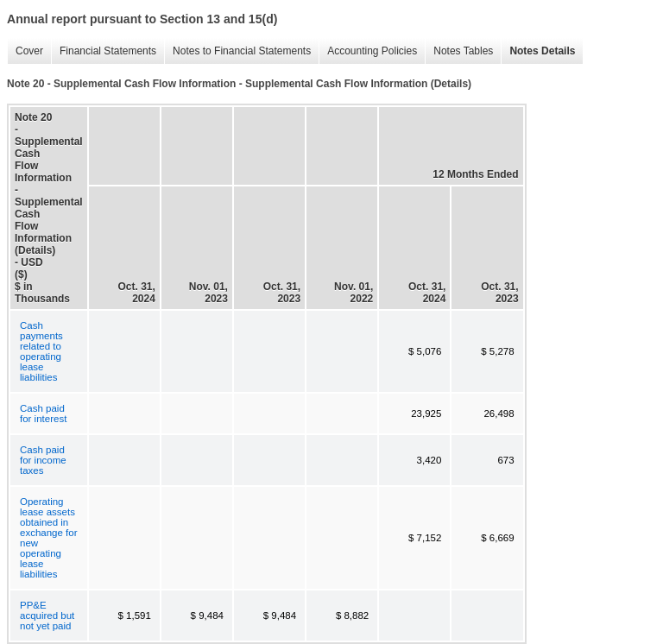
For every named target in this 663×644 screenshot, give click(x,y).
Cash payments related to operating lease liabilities (41, 351)
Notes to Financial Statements (237, 51)
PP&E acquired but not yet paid (47, 616)
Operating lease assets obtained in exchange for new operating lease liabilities (49, 538)
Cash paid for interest (43, 414)
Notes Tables (459, 51)
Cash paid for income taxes (43, 460)
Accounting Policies (368, 51)
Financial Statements (104, 51)
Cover (25, 51)
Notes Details (538, 51)
